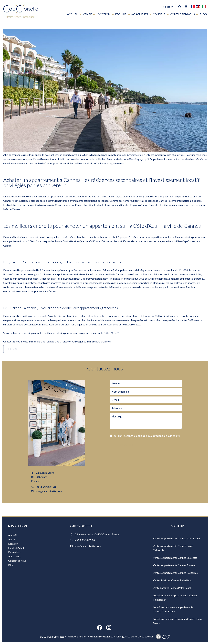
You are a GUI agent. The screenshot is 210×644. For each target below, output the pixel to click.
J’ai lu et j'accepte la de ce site (147, 436)
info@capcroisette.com (49, 491)
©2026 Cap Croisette (52, 637)
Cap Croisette (81, 526)
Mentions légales (77, 636)
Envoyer (126, 445)
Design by (162, 637)
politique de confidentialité (152, 436)
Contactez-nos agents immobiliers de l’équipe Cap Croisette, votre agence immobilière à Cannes (57, 341)
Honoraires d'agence (102, 636)
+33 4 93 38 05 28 (46, 487)
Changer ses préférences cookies (135, 636)
